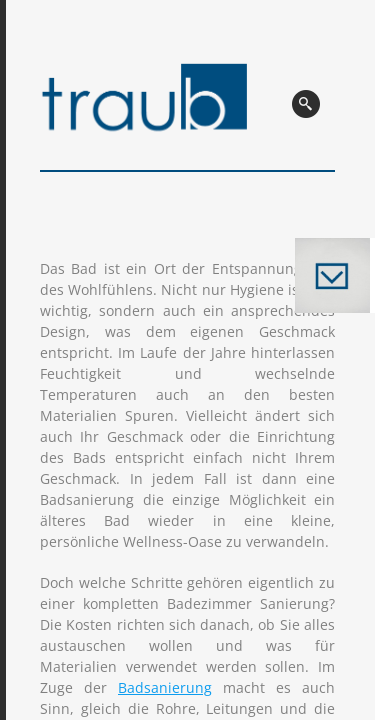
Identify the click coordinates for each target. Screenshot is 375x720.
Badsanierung (165, 687)
